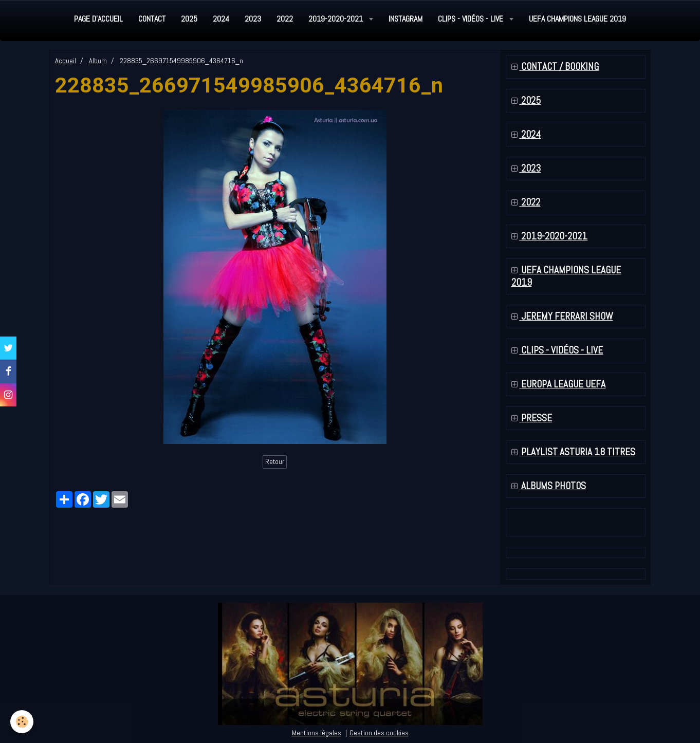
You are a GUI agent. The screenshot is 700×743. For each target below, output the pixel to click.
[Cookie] (22, 722)
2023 (253, 19)
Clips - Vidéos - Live (472, 19)
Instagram (406, 19)
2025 (189, 19)
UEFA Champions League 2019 (577, 19)
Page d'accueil (98, 19)
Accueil (66, 61)
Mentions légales (317, 733)
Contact (152, 19)
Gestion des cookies (379, 733)
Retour (275, 462)
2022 (285, 19)
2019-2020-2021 (337, 19)
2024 (221, 19)
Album (98, 61)
